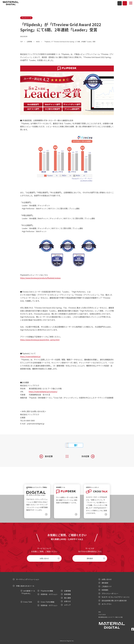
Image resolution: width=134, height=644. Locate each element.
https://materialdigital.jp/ (30, 356)
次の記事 (85, 456)
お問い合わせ (120, 3)
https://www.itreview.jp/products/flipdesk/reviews (40, 278)
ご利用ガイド (107, 586)
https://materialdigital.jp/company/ (43, 392)
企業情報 (29, 42)
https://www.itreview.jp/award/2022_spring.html (40, 340)
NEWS (38, 42)
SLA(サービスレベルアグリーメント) (116, 597)
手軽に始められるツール (25, 586)
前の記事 (49, 456)
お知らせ (68, 601)
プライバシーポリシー (110, 593)
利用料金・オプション (49, 594)
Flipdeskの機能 (47, 591)
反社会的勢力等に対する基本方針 (114, 600)
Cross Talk (28, 602)
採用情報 (68, 594)
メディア (67, 605)
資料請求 (125, 3)
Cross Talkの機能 (48, 602)
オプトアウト (107, 604)
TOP (21, 42)
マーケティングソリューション (28, 579)
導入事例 (68, 598)
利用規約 (105, 590)
